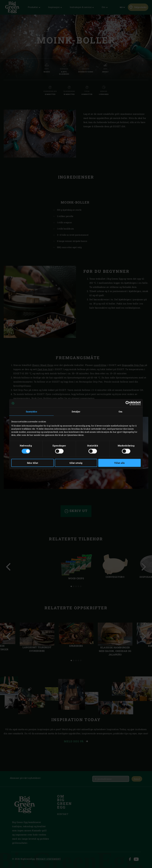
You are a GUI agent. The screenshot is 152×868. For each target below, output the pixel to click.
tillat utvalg (76, 463)
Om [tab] (121, 412)
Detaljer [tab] (76, 412)
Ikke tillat (33, 463)
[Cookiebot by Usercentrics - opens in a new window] (128, 403)
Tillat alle (119, 463)
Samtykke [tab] (31, 412)
